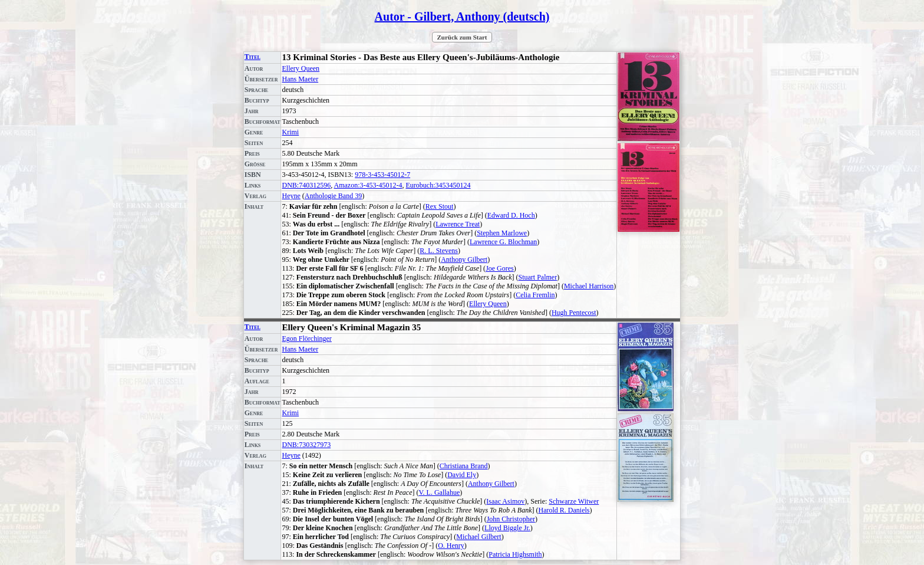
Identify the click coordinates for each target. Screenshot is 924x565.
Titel (253, 57)
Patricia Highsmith (515, 554)
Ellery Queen (301, 68)
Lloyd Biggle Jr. (507, 528)
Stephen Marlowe (502, 233)
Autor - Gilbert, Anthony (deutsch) (462, 17)
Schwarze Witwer (574, 501)
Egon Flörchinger (306, 339)
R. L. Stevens (439, 251)
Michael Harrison (589, 286)
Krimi (290, 132)
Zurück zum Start (462, 37)
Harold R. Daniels (564, 510)
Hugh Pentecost (574, 313)
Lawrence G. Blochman (503, 242)
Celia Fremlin (535, 295)
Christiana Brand (464, 466)
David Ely (462, 475)
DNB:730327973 (306, 445)
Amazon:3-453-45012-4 (368, 185)
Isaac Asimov (505, 501)
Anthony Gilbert (464, 259)
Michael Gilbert (478, 537)
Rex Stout (440, 206)
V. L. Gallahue (439, 492)
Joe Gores (500, 268)
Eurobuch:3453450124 (438, 185)
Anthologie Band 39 (333, 196)
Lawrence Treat (458, 224)
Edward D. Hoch (511, 215)
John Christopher (511, 519)
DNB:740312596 (306, 185)
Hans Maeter (300, 79)
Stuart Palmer (537, 277)
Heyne (291, 196)
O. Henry (451, 546)
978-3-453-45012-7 (382, 175)
